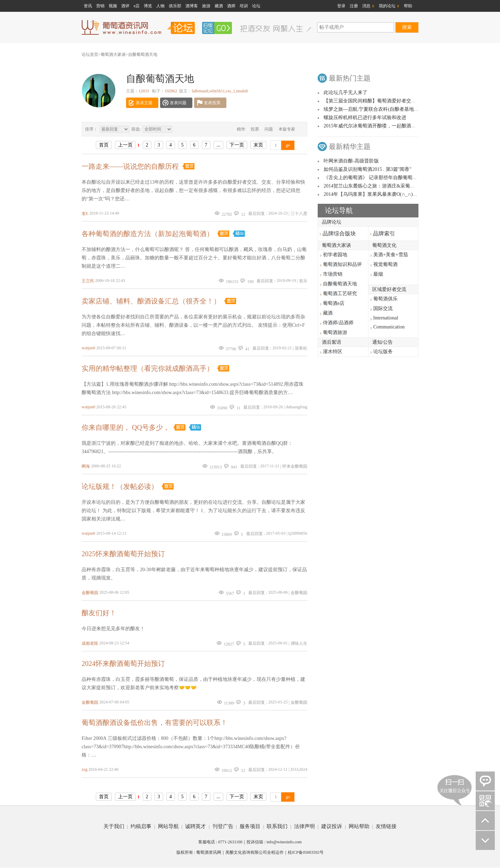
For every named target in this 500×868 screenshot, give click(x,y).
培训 (244, 6)
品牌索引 (382, 233)
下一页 (237, 145)
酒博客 (192, 6)
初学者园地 (335, 255)
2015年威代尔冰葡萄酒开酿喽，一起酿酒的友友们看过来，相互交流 (397, 126)
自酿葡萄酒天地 (143, 55)
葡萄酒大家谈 (113, 55)
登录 (341, 6)
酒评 (125, 6)
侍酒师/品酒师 (338, 323)
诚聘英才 (195, 826)
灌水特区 (333, 352)
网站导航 (168, 826)
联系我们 (277, 826)
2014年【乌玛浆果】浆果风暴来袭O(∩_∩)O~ (371, 194)
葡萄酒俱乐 (385, 299)
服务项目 (250, 826)
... (219, 145)
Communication (389, 327)
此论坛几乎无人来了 (345, 93)
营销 (100, 6)
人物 (160, 6)
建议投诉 (332, 826)
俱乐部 (175, 6)
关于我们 (114, 826)
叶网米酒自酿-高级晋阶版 (351, 161)
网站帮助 (359, 826)
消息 (368, 6)
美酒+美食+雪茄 (391, 255)
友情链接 (386, 826)
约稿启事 (141, 826)
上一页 (125, 145)
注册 (354, 6)
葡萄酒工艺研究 (340, 294)
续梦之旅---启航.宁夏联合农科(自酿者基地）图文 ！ (379, 109)
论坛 (256, 6)
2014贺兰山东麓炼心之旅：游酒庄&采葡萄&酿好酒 (378, 186)
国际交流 (383, 308)
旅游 (206, 6)
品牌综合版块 (338, 233)
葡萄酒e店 (334, 303)
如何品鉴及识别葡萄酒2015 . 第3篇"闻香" (368, 169)
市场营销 (333, 274)
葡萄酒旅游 (335, 332)
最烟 (378, 274)
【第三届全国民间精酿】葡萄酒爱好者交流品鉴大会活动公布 (389, 101)
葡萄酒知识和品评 (342, 264)
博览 (148, 6)
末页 (258, 145)
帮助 (408, 6)
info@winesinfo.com (284, 842)
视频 (113, 6)
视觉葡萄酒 (385, 264)
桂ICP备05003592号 (306, 852)
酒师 (231, 6)
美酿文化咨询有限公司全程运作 (255, 852)
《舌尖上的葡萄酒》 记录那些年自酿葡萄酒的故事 (378, 178)
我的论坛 (389, 6)
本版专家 (287, 129)
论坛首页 (90, 55)
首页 (104, 145)
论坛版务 (383, 352)
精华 (241, 129)
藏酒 (219, 6)
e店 (137, 6)
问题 (269, 129)
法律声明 (305, 826)
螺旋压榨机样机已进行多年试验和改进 (365, 118)
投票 (255, 129)
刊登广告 (223, 826)
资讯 (88, 6)
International (386, 318)
